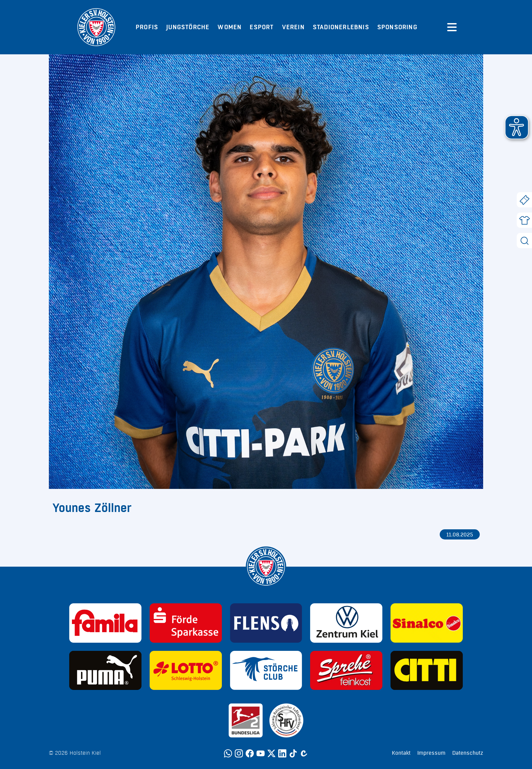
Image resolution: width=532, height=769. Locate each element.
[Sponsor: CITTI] (427, 671)
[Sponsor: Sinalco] (427, 623)
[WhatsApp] (228, 753)
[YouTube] (261, 753)
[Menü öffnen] (452, 27)
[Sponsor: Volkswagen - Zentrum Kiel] (346, 623)
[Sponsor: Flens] (266, 623)
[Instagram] (239, 753)
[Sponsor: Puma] (105, 671)
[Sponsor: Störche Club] (266, 671)
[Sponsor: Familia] (105, 623)
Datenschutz (468, 753)
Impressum (431, 753)
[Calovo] (304, 753)
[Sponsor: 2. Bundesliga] (246, 720)
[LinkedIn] (282, 753)
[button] (517, 127)
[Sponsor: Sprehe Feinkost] (346, 671)
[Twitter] (271, 753)
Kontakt (401, 753)
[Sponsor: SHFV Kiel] (286, 720)
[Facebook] (250, 753)
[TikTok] (293, 753)
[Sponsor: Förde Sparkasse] (186, 623)
